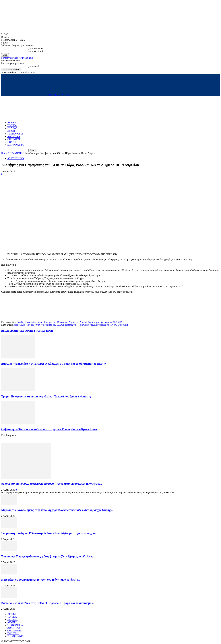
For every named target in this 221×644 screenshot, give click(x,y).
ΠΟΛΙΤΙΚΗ (13, 142)
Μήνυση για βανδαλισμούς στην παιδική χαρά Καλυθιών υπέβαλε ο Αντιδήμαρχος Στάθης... (57, 510)
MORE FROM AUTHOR (39, 331)
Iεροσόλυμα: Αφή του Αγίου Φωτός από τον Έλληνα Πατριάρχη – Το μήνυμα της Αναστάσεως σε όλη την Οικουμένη (71, 325)
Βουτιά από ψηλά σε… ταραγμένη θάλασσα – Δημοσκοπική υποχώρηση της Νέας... (52, 484)
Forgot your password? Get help (17, 58)
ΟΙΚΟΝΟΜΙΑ (15, 139)
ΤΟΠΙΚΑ (12, 125)
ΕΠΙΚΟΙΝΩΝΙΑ (16, 145)
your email (34, 66)
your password (36, 52)
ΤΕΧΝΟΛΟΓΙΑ (15, 134)
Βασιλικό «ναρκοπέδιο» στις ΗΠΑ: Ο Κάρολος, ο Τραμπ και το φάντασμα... (47, 603)
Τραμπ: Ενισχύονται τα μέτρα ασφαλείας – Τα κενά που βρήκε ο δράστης (46, 396)
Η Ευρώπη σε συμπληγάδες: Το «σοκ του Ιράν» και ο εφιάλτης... (41, 580)
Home (4, 153)
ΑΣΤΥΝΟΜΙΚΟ (16, 153)
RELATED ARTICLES (14, 331)
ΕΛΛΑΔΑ (12, 128)
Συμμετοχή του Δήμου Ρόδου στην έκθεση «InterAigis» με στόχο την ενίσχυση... (50, 533)
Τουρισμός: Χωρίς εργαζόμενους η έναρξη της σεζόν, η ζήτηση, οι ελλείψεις (47, 556)
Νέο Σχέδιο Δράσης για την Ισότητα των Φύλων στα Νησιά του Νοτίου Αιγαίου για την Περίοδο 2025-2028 (70, 322)
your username (36, 48)
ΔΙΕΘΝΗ (12, 131)
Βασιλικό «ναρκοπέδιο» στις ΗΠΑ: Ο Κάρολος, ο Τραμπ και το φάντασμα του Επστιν (53, 364)
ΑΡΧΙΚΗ (12, 123)
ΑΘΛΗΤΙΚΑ (14, 136)
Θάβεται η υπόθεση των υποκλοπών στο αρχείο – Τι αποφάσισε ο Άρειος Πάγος (50, 429)
